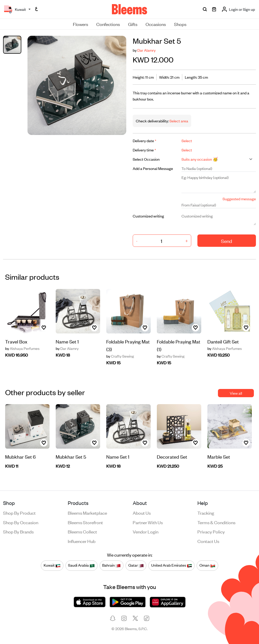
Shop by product (19, 513)
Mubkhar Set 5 (71, 456)
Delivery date (145, 140)
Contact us (208, 541)
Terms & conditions (216, 522)
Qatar (136, 565)
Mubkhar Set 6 (20, 456)
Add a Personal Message (153, 168)
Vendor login (146, 531)
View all (236, 393)
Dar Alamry (146, 50)
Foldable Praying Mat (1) (179, 345)
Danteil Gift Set (223, 341)
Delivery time (144, 150)
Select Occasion (146, 159)
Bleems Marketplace (87, 513)
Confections (108, 24)
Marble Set (219, 456)
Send (227, 241)
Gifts (133, 24)
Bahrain (111, 565)
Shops (180, 24)
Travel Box (16, 341)
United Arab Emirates (172, 565)
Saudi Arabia (81, 565)
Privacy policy (211, 531)
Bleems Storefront (85, 522)
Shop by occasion (21, 522)
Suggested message (239, 199)
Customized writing (148, 216)
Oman (207, 565)
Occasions (156, 24)
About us (142, 513)
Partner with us (148, 522)
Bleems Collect (82, 531)
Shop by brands (18, 531)
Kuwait (52, 565)
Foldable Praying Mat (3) (128, 345)
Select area (178, 121)
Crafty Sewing (120, 356)
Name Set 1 (67, 341)
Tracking (206, 513)
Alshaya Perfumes (22, 348)
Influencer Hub (82, 541)
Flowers (80, 24)
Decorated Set (172, 456)
